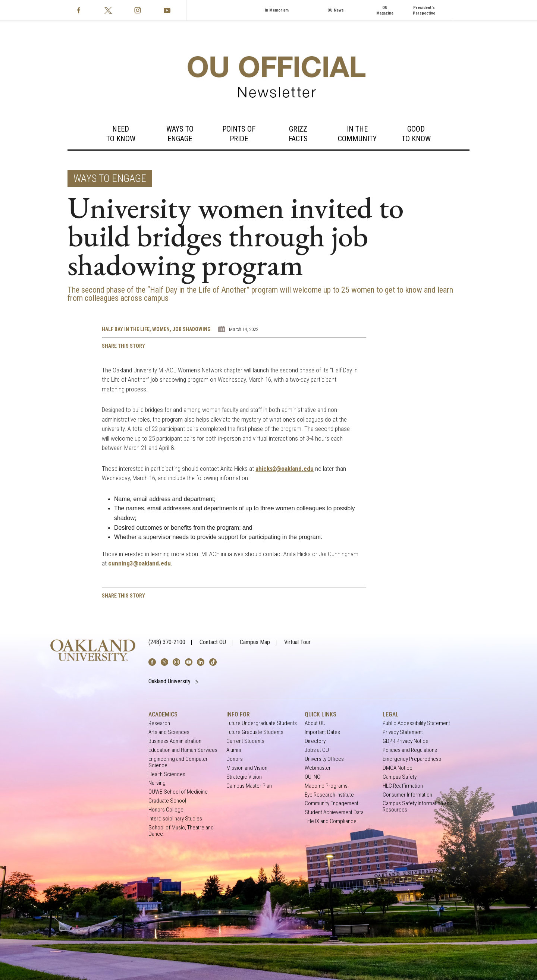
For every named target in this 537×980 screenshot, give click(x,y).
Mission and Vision (247, 768)
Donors (235, 759)
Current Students (245, 741)
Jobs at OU (317, 750)
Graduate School (167, 801)
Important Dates (322, 732)
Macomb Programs (326, 786)
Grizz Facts (298, 134)
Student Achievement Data (334, 812)
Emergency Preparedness (412, 759)
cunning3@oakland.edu (139, 563)
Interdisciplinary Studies (175, 819)
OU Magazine (385, 10)
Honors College (166, 810)
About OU (315, 723)
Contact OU (213, 642)
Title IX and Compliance (331, 821)
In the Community (357, 134)
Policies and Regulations (410, 750)
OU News (336, 10)
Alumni (234, 750)
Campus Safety (400, 777)
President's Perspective (424, 10)
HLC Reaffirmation (403, 786)
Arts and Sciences (169, 732)
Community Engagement (332, 803)
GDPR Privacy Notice (406, 741)
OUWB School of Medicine (178, 792)
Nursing (157, 783)
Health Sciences (167, 774)
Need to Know (121, 134)
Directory (315, 741)
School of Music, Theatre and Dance (181, 831)
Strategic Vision (244, 777)
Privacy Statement (403, 732)
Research (159, 723)
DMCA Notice (398, 768)
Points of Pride (239, 134)
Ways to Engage (180, 134)
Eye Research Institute (329, 795)
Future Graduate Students (255, 732)
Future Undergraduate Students (262, 723)
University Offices (324, 759)
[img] (152, 662)
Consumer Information (407, 795)
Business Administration (175, 741)
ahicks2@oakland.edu (285, 469)
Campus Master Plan (249, 786)
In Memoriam (277, 10)
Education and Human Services (183, 750)
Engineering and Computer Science (178, 762)
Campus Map (255, 642)
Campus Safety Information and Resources (417, 806)
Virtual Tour (297, 642)
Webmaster (318, 768)
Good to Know (416, 134)
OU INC (313, 777)
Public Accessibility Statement (416, 723)
